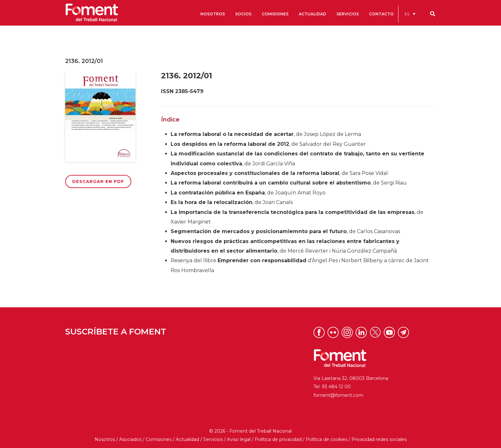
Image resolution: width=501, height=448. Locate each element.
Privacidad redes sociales (379, 439)
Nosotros (105, 439)
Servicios (213, 439)
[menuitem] (410, 14)
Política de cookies (327, 439)
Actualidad (187, 439)
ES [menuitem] (407, 14)
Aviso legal (239, 439)
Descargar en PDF (98, 181)
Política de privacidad (278, 439)
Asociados (130, 439)
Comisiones (159, 439)
